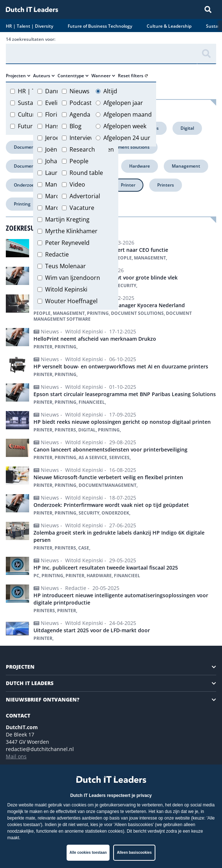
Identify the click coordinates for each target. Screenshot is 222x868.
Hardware (140, 166)
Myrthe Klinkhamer (71, 231)
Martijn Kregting (67, 219)
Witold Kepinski (66, 289)
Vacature (82, 208)
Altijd (110, 91)
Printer (128, 185)
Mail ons (16, 756)
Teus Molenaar (66, 266)
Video (77, 184)
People (79, 161)
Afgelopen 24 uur (127, 138)
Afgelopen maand (128, 114)
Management (186, 166)
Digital (187, 128)
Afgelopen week (125, 126)
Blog (76, 126)
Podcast (81, 103)
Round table (86, 173)
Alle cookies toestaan (88, 853)
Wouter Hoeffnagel (71, 301)
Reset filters (133, 76)
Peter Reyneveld (67, 243)
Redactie (57, 254)
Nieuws (80, 91)
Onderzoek (25, 185)
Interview (82, 138)
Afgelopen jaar (123, 103)
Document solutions (128, 147)
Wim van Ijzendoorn (73, 278)
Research (82, 149)
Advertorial (85, 196)
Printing (22, 204)
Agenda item (87, 114)
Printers (166, 185)
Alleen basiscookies (134, 853)
